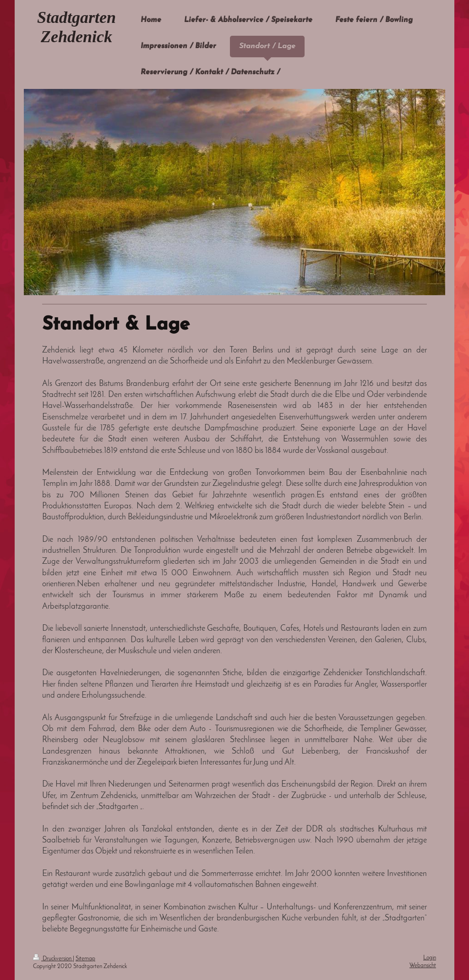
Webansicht (423, 966)
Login (430, 958)
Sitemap (85, 959)
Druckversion (53, 959)
